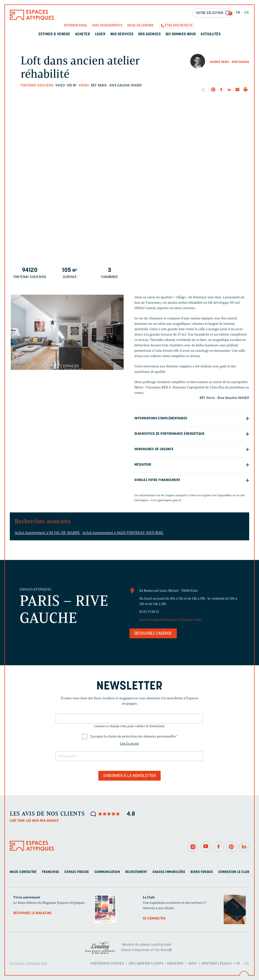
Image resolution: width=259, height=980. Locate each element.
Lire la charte (129, 744)
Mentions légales (216, 964)
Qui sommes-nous (181, 34)
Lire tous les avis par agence (34, 821)
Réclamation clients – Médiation (156, 964)
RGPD (193, 964)
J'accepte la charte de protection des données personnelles (134, 736)
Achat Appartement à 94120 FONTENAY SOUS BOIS (123, 533)
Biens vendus (202, 872)
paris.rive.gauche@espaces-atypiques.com (170, 620)
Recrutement (136, 872)
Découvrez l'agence (153, 634)
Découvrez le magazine (32, 913)
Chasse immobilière (169, 872)
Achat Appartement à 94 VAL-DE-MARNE (48, 533)
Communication (107, 872)
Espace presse (77, 872)
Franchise (51, 872)
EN (247, 13)
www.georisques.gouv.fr (166, 500)
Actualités (211, 34)
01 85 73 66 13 (149, 612)
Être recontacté (179, 26)
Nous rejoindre (141, 26)
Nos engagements (107, 26)
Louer (100, 34)
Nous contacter (23, 872)
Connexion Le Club (234, 872)
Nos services (122, 34)
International (76, 26)
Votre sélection (214, 13)
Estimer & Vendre (54, 34)
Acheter (83, 34)
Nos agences (149, 34)
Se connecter (154, 919)
